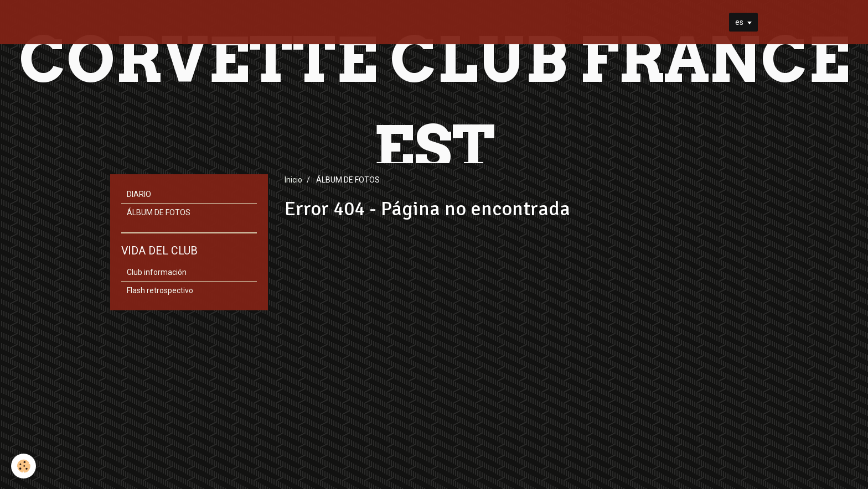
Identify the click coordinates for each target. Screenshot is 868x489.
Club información (157, 272)
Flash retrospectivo (160, 290)
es (739, 22)
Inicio (293, 180)
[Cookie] (24, 466)
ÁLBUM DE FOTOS (159, 212)
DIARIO (139, 194)
